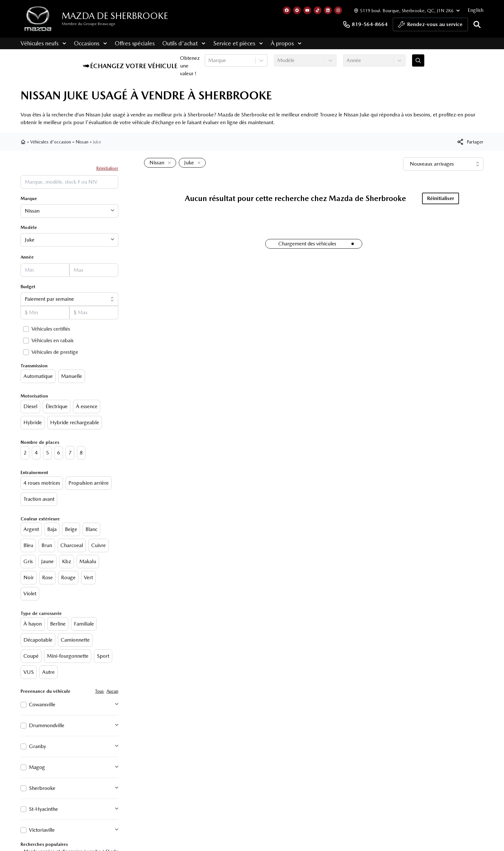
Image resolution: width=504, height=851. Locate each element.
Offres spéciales (135, 43)
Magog (37, 767)
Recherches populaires (44, 844)
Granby (37, 746)
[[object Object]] (470, 142)
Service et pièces (238, 43)
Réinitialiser (107, 168)
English (476, 10)
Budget (28, 287)
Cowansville (42, 705)
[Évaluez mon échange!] (418, 60)
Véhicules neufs (43, 43)
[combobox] (209, 60)
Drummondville (47, 725)
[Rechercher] (477, 24)
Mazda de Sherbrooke (115, 16)
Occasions (90, 43)
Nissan (82, 142)
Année (27, 257)
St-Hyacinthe (43, 809)
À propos (286, 43)
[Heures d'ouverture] (406, 10)
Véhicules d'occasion (51, 142)
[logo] (38, 19)
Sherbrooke (42, 788)
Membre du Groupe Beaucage (89, 24)
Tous (99, 691)
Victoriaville (42, 830)
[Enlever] (168, 163)
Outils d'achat (184, 43)
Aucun (112, 691)
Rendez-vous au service (430, 26)
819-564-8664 (365, 24)
